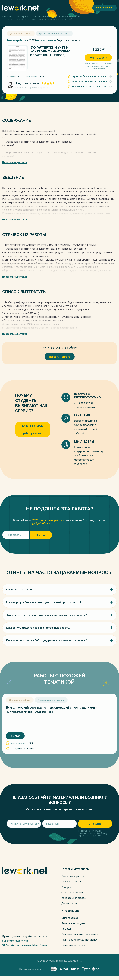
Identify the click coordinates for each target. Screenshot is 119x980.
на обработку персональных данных (93, 834)
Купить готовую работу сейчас (33, 429)
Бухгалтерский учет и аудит (68, 17)
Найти (41, 535)
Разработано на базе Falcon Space (25, 945)
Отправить (95, 824)
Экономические (42, 17)
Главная (6, 17)
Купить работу (98, 58)
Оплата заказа (70, 918)
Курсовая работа (71, 882)
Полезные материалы (74, 945)
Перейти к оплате (60, 357)
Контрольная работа (73, 898)
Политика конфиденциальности (81, 940)
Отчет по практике (73, 892)
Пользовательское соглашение (80, 934)
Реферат (66, 887)
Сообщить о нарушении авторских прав (33, 88)
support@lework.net (15, 941)
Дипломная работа (73, 876)
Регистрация (80, 8)
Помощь (66, 929)
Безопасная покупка (73, 923)
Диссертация (69, 903)
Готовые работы (22, 17)
